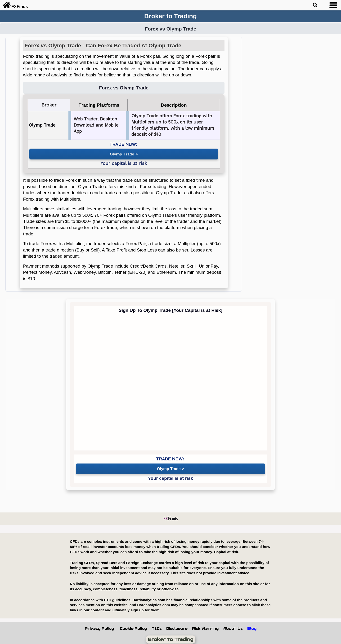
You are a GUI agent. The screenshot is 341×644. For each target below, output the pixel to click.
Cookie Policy (133, 626)
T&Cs (157, 626)
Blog (252, 626)
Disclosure (177, 626)
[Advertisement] (295, 108)
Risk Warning (205, 626)
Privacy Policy (99, 626)
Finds (171, 516)
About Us (233, 626)
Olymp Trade (122, 153)
